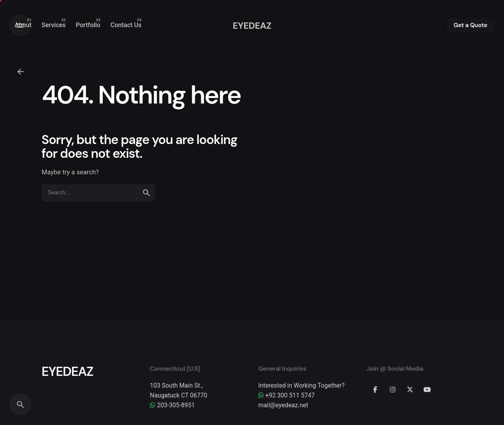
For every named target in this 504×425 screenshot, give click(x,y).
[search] (146, 193)
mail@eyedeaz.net (283, 405)
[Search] (20, 405)
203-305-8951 (172, 405)
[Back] (20, 72)
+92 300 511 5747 (286, 395)
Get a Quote (471, 25)
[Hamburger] (20, 26)
